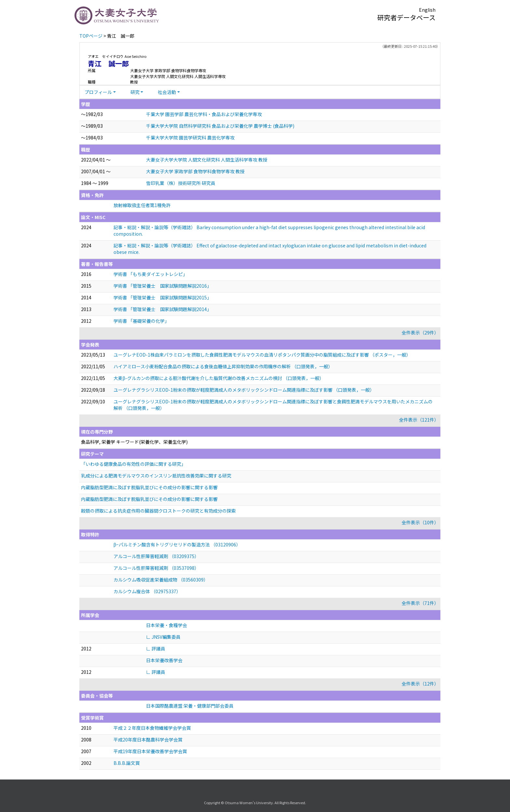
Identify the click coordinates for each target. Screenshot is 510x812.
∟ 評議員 (156, 648)
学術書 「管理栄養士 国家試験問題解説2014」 (162, 309)
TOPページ (91, 36)
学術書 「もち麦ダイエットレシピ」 (150, 274)
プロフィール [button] (98, 92)
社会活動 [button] (167, 92)
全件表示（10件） (420, 522)
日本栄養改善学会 (164, 660)
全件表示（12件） (420, 684)
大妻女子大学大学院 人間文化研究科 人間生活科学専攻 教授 (207, 160)
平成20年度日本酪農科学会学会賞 (148, 740)
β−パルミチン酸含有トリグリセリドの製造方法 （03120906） (177, 544)
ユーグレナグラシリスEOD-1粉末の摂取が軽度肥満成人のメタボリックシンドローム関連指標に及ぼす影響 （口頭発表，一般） (244, 390)
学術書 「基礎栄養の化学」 (141, 321)
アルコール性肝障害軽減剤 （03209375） (156, 556)
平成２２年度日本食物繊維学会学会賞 (152, 728)
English (427, 10)
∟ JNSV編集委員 (163, 637)
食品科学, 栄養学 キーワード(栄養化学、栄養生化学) (134, 442)
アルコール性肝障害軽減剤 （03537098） (156, 568)
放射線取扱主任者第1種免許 (142, 205)
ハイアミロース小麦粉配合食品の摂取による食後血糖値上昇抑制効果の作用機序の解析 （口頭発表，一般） (223, 366)
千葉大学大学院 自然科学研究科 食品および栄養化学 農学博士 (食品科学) (220, 126)
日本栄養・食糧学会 (167, 625)
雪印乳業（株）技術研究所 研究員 (181, 183)
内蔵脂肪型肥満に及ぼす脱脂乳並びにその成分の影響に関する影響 (149, 487)
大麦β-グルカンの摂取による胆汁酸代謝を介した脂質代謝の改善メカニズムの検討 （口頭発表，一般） (219, 378)
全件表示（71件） (420, 603)
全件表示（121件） (419, 420)
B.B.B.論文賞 (127, 763)
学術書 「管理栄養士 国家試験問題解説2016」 (162, 286)
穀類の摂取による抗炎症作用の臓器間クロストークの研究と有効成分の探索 (158, 511)
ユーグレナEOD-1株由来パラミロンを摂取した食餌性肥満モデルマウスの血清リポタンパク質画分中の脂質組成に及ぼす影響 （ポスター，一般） (262, 355)
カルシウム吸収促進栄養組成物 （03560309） (161, 580)
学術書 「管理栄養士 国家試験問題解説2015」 (162, 297)
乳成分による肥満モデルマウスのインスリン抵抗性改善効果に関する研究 (156, 476)
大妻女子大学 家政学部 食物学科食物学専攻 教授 (195, 171)
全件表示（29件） (420, 333)
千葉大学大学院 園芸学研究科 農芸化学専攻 (190, 138)
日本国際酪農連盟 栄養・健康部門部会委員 (190, 706)
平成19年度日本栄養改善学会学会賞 (150, 751)
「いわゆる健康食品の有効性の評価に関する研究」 (133, 464)
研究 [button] (135, 92)
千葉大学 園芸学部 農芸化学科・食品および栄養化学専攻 (204, 114)
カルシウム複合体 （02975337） (147, 591)
